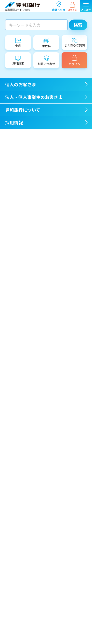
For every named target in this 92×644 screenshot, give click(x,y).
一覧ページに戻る (49, 100)
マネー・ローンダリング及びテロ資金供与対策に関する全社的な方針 (47, 397)
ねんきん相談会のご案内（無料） (37, 277)
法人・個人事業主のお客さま (69, 363)
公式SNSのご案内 (23, 572)
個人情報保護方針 (23, 479)
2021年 (16, 242)
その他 (16, 179)
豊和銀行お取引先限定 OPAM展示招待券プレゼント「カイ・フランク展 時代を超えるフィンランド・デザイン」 (49, 309)
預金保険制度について (26, 532)
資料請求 (17, 552)
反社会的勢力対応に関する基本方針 (35, 425)
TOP (8, 15)
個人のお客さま (23, 363)
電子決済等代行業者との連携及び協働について (42, 519)
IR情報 (16, 172)
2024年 (16, 219)
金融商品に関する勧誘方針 (29, 486)
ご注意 (16, 141)
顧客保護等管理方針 (25, 473)
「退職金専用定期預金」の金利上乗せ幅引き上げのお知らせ (49, 290)
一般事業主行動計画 (25, 412)
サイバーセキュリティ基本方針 (32, 512)
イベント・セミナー (26, 164)
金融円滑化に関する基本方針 (31, 405)
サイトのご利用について (28, 565)
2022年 (16, 235)
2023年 (16, 227)
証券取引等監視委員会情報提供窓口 (35, 539)
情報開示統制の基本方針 (28, 466)
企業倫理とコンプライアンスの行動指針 (38, 418)
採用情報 (69, 378)
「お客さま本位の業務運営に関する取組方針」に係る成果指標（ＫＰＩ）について (47, 440)
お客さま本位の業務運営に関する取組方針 (39, 432)
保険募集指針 (20, 493)
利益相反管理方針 (23, 499)
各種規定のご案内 (23, 545)
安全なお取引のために (26, 526)
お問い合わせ (20, 559)
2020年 (16, 250)
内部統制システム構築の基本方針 (34, 460)
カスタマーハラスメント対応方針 (34, 506)
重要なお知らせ (23, 134)
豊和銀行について (23, 378)
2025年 (16, 212)
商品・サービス (23, 149)
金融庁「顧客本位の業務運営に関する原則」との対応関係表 (47, 451)
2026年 (16, 204)
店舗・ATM (59, 6)
